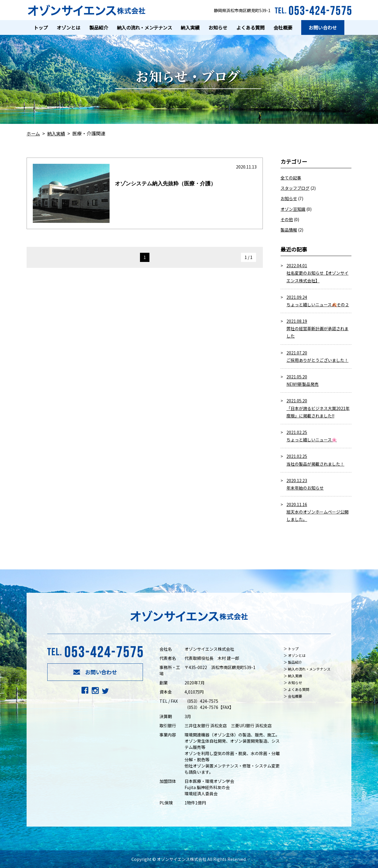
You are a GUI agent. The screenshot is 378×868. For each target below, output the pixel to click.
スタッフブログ (295, 188)
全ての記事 (291, 178)
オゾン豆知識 (293, 209)
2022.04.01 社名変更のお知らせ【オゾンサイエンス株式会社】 (317, 273)
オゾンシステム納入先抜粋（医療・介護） (165, 184)
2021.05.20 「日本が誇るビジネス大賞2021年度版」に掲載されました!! (318, 408)
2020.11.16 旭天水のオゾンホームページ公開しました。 (317, 512)
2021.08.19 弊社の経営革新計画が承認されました (317, 328)
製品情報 (289, 230)
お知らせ (289, 198)
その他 (287, 219)
